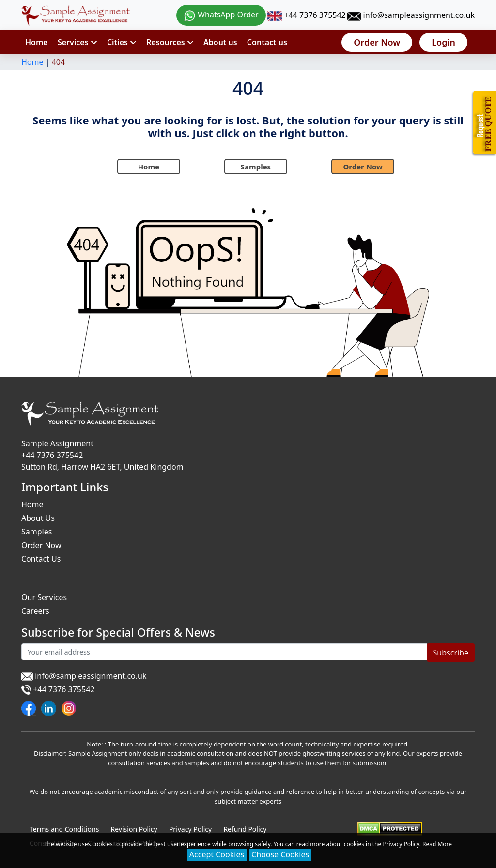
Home (37, 42)
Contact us (267, 42)
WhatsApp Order (221, 15)
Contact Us (41, 559)
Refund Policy (245, 829)
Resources (170, 42)
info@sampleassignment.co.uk (411, 15)
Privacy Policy (190, 829)
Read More (437, 844)
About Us (38, 518)
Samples (256, 167)
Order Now (377, 42)
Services (77, 42)
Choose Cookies (280, 854)
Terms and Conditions (64, 829)
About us (220, 42)
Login (443, 42)
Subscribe (451, 653)
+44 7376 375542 (306, 15)
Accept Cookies (217, 854)
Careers (35, 611)
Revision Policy (134, 829)
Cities (122, 42)
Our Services (44, 597)
